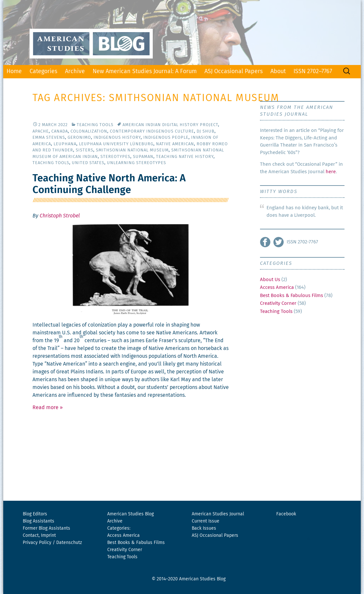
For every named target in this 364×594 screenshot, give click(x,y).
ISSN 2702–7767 (313, 71)
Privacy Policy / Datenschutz (52, 543)
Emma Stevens (49, 138)
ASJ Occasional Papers (234, 71)
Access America (277, 287)
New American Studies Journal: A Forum (145, 71)
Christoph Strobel (60, 216)
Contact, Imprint (39, 536)
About (278, 71)
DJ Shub (206, 131)
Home (14, 71)
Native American (175, 144)
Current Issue (206, 521)
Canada (60, 131)
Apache (41, 131)
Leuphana (65, 144)
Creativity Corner (278, 303)
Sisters (84, 150)
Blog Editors (35, 514)
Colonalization (89, 131)
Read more (48, 407)
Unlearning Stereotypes (136, 163)
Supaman (143, 157)
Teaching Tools (95, 125)
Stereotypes (115, 157)
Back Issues (204, 528)
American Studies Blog (130, 514)
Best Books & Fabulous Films (292, 296)
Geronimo (79, 138)
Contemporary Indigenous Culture (152, 131)
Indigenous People (166, 138)
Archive (75, 71)
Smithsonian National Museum (132, 150)
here (331, 172)
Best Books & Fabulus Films (136, 543)
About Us (270, 280)
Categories (43, 71)
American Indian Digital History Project (170, 125)
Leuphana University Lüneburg (116, 144)
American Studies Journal (218, 514)
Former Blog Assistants (46, 528)
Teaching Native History (185, 157)
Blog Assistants (39, 521)
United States (88, 163)
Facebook (286, 514)
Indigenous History (117, 138)
